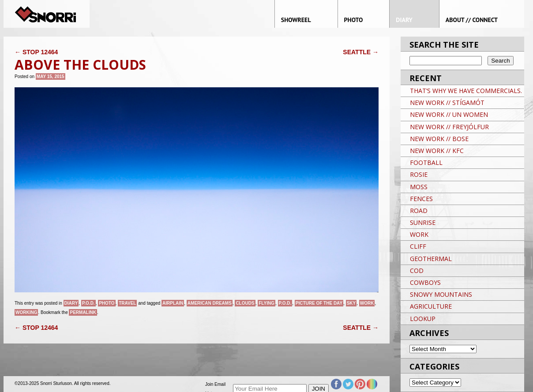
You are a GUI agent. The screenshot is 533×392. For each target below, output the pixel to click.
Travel (127, 303)
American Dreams (210, 303)
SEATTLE (361, 52)
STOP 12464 (36, 52)
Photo (107, 303)
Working (26, 312)
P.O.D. (88, 303)
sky (351, 303)
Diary (71, 303)
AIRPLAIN (173, 303)
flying (266, 303)
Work (367, 303)
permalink (83, 312)
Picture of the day (319, 303)
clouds (245, 303)
